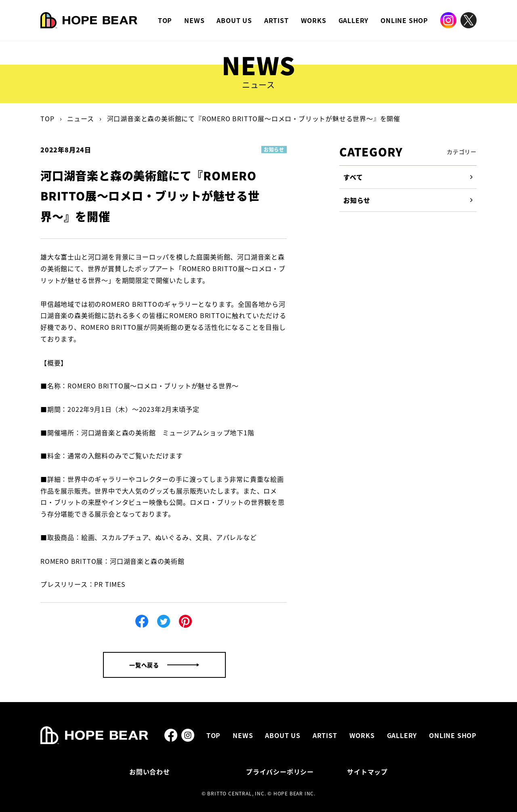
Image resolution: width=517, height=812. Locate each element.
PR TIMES (110, 584)
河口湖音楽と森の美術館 (147, 561)
